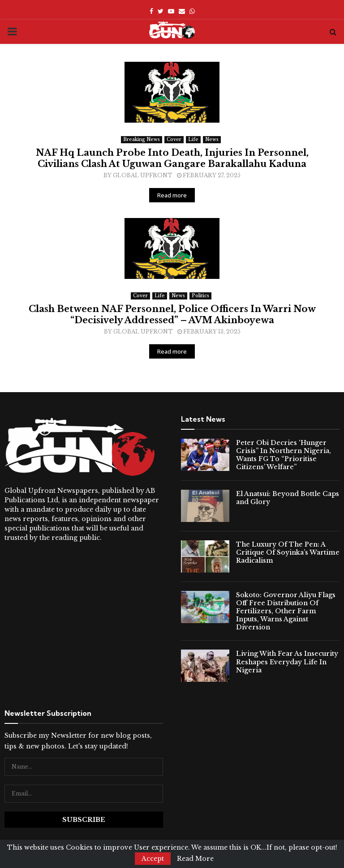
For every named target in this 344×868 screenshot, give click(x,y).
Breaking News (142, 139)
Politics (200, 296)
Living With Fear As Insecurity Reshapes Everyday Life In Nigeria (287, 662)
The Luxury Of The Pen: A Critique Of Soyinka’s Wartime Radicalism (288, 552)
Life (193, 139)
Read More (195, 859)
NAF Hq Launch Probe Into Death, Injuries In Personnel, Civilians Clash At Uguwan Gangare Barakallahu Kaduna (172, 158)
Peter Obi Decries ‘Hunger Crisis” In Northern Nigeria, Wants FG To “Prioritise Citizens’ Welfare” (284, 455)
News (212, 139)
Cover (174, 139)
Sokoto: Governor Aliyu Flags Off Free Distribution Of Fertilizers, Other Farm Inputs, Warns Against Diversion (286, 611)
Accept (153, 859)
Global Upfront (143, 175)
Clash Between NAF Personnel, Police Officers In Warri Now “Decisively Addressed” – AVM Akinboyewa (172, 314)
